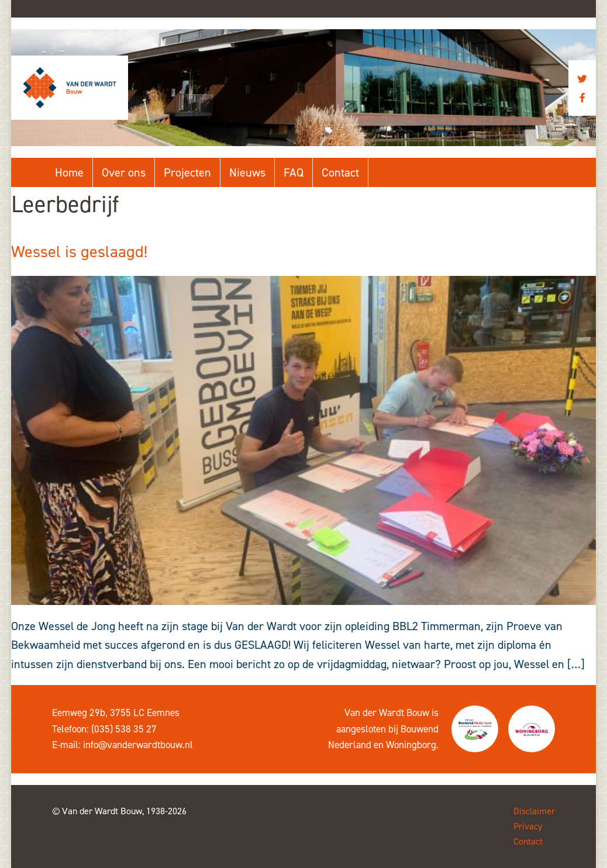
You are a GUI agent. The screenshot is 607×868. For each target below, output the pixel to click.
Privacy (528, 826)
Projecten (187, 172)
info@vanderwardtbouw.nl (138, 745)
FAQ (294, 172)
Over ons (124, 172)
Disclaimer (534, 811)
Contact (340, 172)
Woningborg (411, 745)
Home (69, 172)
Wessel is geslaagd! (79, 252)
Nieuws (247, 172)
